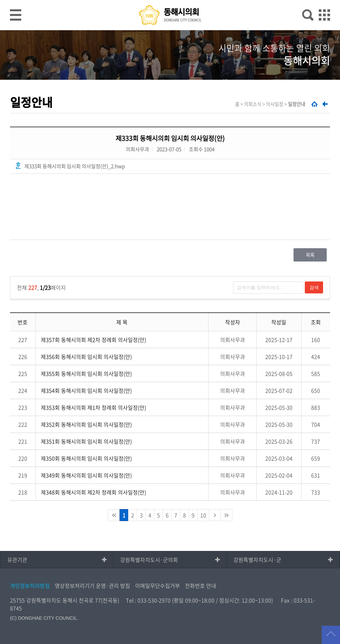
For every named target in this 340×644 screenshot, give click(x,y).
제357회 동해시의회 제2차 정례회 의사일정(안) (93, 340)
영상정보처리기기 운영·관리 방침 (92, 586)
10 (203, 515)
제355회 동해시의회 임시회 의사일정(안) (86, 374)
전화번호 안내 (201, 586)
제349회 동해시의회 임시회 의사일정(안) (86, 475)
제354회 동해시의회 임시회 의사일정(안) (86, 390)
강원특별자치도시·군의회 (149, 560)
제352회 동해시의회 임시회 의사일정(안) (86, 424)
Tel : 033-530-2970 (148, 600)
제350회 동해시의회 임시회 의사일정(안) (86, 458)
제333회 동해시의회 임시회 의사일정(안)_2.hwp (75, 166)
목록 (310, 255)
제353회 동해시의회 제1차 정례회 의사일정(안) (93, 407)
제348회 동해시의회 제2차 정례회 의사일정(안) (93, 492)
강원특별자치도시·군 (257, 560)
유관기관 (17, 560)
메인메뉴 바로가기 (170, 0)
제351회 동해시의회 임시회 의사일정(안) (86, 441)
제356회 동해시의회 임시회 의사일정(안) (86, 357)
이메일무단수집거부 (158, 586)
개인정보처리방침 (30, 586)
